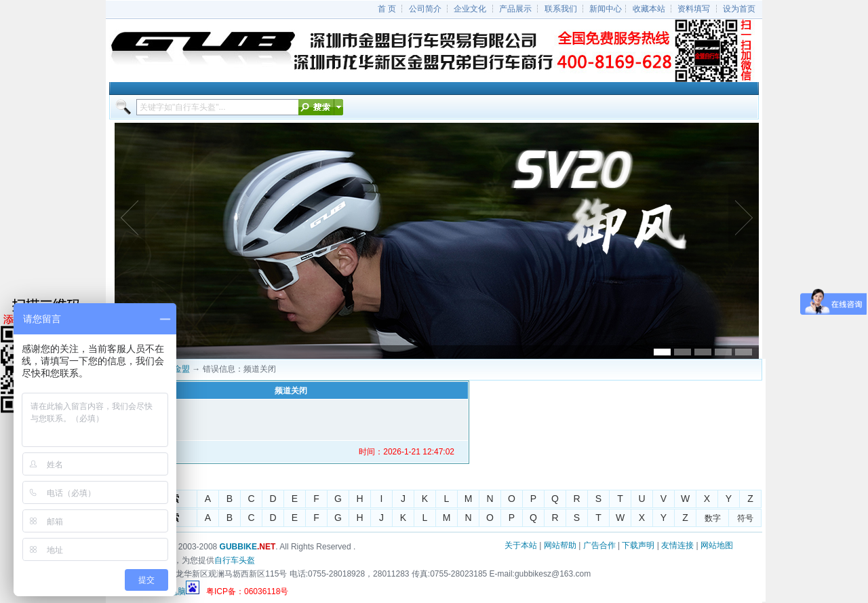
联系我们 (561, 9)
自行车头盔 (235, 560)
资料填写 (694, 9)
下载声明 (638, 545)
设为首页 (739, 9)
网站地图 (717, 545)
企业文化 (470, 9)
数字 (713, 518)
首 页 (387, 9)
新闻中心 (606, 9)
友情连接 (677, 545)
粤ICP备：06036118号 (247, 591)
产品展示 (515, 9)
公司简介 (425, 9)
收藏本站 (649, 9)
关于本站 (521, 545)
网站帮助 (560, 545)
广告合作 (599, 545)
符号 (745, 518)
